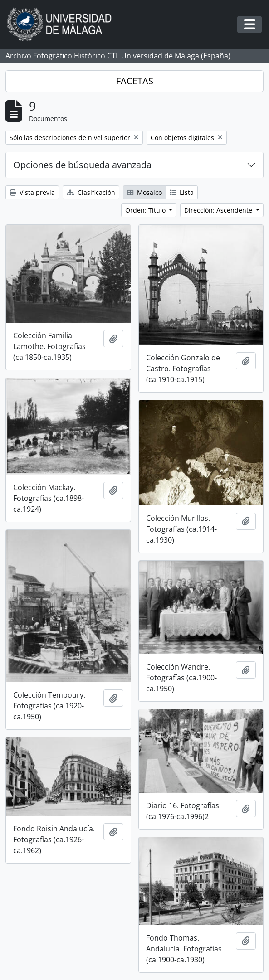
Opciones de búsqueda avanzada (82, 165)
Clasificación (91, 192)
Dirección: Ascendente (219, 210)
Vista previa (32, 192)
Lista (182, 192)
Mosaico (144, 192)
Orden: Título (146, 210)
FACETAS (135, 81)
